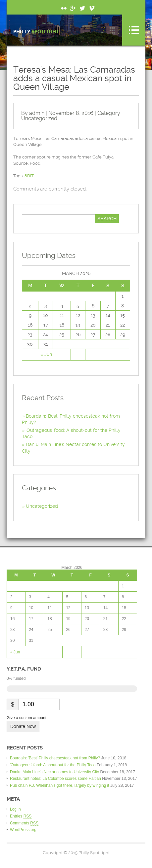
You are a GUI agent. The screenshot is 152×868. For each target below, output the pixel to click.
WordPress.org (23, 830)
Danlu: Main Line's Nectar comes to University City (54, 772)
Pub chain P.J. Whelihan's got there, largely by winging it (60, 785)
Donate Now (23, 726)
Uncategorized (39, 118)
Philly (36, 32)
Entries (21, 816)
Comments (24, 823)
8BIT (29, 176)
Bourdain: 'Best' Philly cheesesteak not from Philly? (55, 758)
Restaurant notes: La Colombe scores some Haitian (55, 779)
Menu (134, 30)
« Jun (46, 354)
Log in (15, 809)
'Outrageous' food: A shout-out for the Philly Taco (53, 765)
